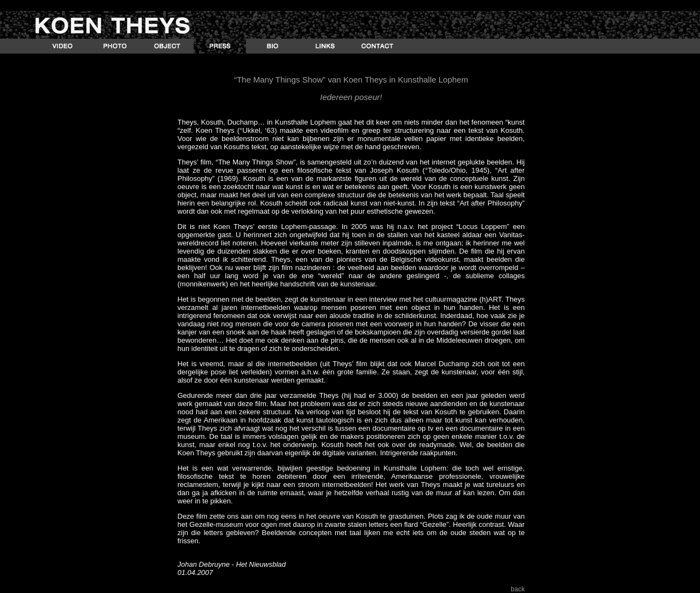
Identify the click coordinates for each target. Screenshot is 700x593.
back (518, 589)
